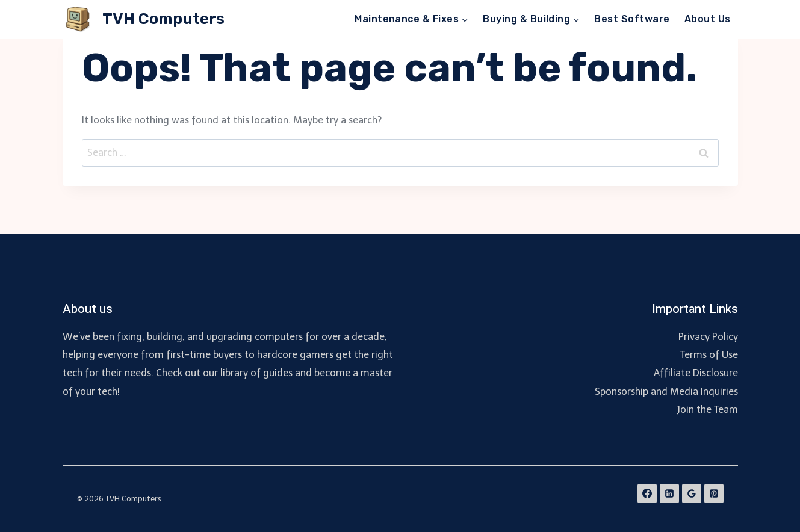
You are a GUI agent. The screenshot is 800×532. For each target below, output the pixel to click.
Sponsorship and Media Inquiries (666, 391)
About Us (708, 19)
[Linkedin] (669, 493)
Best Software (632, 19)
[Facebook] (647, 493)
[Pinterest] (714, 493)
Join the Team (707, 410)
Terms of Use (709, 355)
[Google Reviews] (692, 493)
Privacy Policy (708, 337)
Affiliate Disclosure (696, 373)
